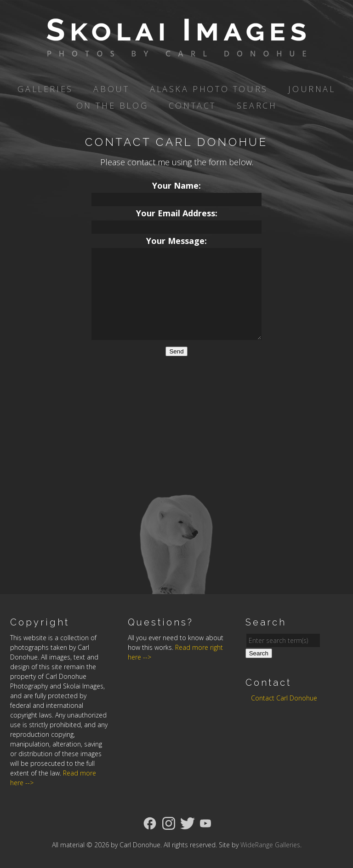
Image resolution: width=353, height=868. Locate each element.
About (111, 89)
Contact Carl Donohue (284, 698)
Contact (192, 105)
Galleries (45, 89)
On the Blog (112, 105)
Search (257, 105)
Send (176, 351)
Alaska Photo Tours (209, 89)
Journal (312, 89)
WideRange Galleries (270, 845)
